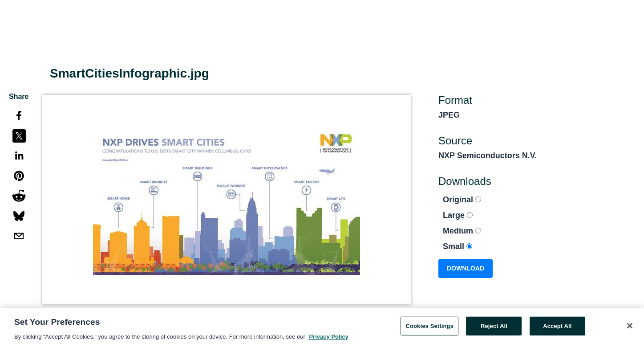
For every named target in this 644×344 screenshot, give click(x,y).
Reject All (494, 328)
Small (458, 246)
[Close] (630, 328)
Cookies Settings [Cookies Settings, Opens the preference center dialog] (429, 328)
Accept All (557, 328)
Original (462, 200)
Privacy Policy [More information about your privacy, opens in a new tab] (329, 338)
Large (458, 215)
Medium (462, 231)
